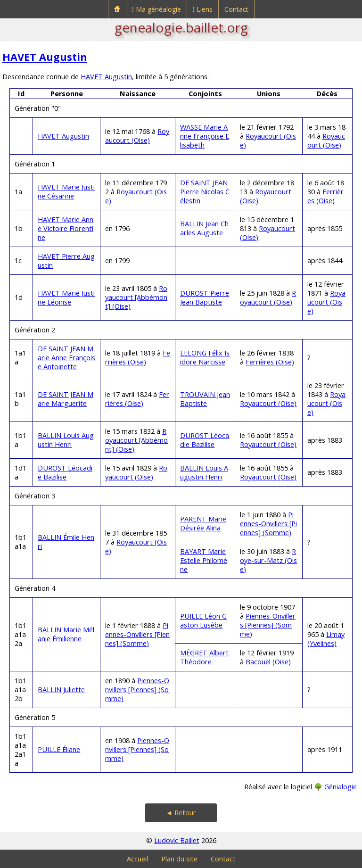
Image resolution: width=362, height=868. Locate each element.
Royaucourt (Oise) (137, 136)
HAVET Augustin (45, 57)
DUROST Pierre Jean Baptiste (205, 298)
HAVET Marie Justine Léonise (66, 298)
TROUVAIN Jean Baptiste (205, 399)
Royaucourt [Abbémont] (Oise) (136, 297)
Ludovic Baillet (177, 840)
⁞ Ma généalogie (156, 9)
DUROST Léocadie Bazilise (205, 440)
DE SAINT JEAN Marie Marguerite (66, 399)
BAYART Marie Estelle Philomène (204, 560)
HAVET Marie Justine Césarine (66, 191)
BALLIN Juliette (61, 690)
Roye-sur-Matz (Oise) (268, 560)
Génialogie (341, 787)
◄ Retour (181, 813)
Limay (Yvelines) (326, 639)
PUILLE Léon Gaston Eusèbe (203, 620)
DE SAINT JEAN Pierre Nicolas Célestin (205, 192)
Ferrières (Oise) (325, 196)
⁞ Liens (203, 9)
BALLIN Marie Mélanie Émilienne (66, 634)
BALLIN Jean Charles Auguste (204, 228)
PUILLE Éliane (59, 749)
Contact (236, 9)
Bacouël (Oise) (268, 662)
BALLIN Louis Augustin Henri (66, 440)
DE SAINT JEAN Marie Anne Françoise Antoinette (66, 358)
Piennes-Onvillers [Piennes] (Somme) (268, 524)
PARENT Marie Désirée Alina (203, 523)
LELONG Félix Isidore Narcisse (205, 357)
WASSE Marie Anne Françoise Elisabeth (205, 136)
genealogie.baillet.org (181, 27)
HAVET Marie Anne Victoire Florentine (66, 228)
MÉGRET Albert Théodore (204, 657)
